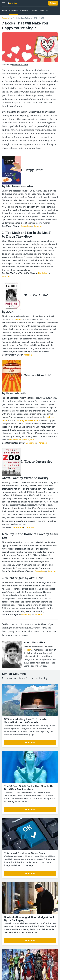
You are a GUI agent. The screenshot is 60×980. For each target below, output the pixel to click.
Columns (13, 11)
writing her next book (28, 420)
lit (12, 3)
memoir (19, 320)
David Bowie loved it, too (22, 440)
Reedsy (28, 650)
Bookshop (26, 226)
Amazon (38, 226)
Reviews (44, 11)
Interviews (25, 11)
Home (5, 11)
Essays (35, 11)
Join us (53, 3)
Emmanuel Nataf (20, 65)
